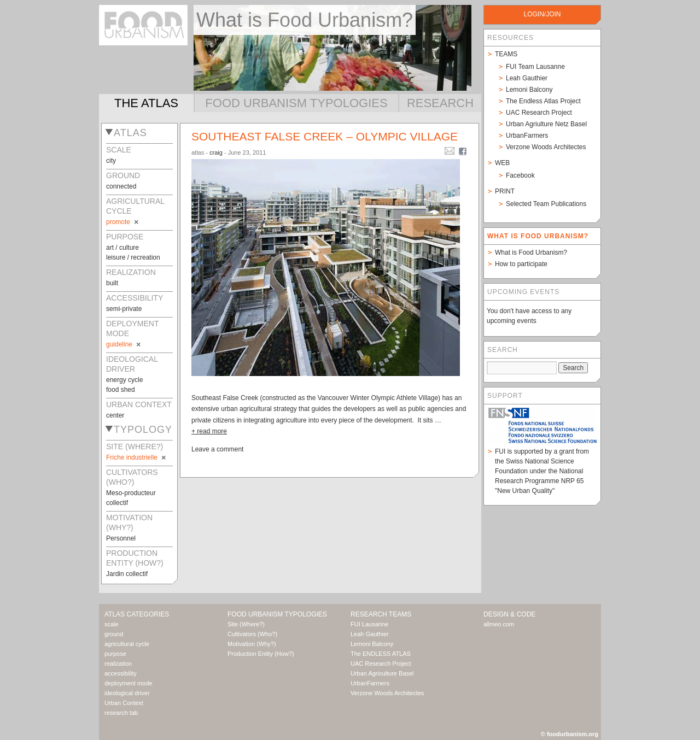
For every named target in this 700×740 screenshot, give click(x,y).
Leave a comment (217, 449)
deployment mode (128, 683)
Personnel (121, 538)
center (115, 415)
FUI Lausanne (369, 624)
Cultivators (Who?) (252, 634)
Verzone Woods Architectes (546, 147)
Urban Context (124, 703)
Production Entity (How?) (261, 654)
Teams (506, 54)
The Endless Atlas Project (543, 101)
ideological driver (127, 693)
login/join (542, 14)
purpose (115, 654)
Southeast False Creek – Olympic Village (325, 136)
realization (118, 663)
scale (112, 624)
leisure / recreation (133, 257)
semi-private (124, 309)
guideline (124, 344)
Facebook (520, 175)
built (112, 283)
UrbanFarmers (527, 136)
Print (505, 191)
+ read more (209, 431)
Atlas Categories (137, 614)
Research (440, 103)
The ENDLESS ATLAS (381, 654)
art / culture (122, 248)
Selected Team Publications (546, 204)
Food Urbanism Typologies (296, 103)
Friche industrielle (137, 457)
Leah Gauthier (527, 78)
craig (216, 152)
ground (114, 634)
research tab (121, 713)
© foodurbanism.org (570, 734)
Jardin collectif (127, 574)
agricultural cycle (127, 644)
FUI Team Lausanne (535, 67)
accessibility (121, 673)
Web (502, 163)
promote (123, 222)
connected (121, 186)
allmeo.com (499, 624)
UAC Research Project (539, 113)
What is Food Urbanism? (531, 252)
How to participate (521, 264)
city (111, 161)
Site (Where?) (246, 624)
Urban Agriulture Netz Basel (546, 124)
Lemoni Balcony (529, 90)
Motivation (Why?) (252, 644)
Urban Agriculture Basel (382, 673)
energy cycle (124, 380)
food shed (121, 390)
